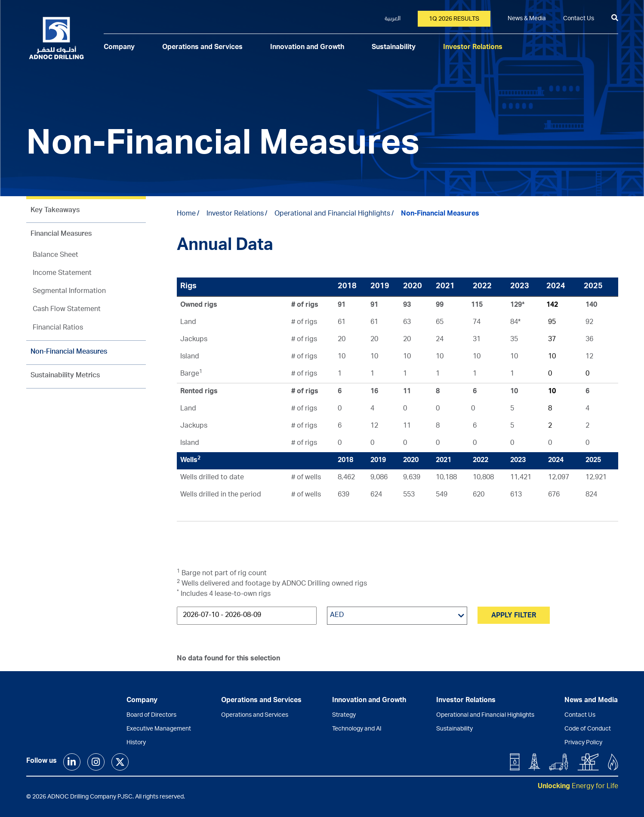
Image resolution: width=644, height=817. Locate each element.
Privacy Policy (583, 743)
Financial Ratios (58, 328)
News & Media (527, 19)
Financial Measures (61, 234)
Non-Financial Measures (69, 352)
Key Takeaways (55, 211)
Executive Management (159, 729)
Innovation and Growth (307, 48)
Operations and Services (202, 48)
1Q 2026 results (454, 19)
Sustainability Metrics (65, 376)
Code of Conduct (588, 729)
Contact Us (579, 19)
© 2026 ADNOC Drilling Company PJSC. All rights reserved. (106, 797)
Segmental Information (69, 292)
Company (119, 48)
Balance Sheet (55, 256)
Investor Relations (473, 48)
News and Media (591, 701)
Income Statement (62, 274)
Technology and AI (357, 729)
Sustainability (394, 48)
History (136, 743)
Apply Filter (514, 616)
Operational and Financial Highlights (332, 214)
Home (186, 214)
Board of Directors (151, 715)
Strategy (344, 715)
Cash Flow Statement (67, 310)
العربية (393, 19)
